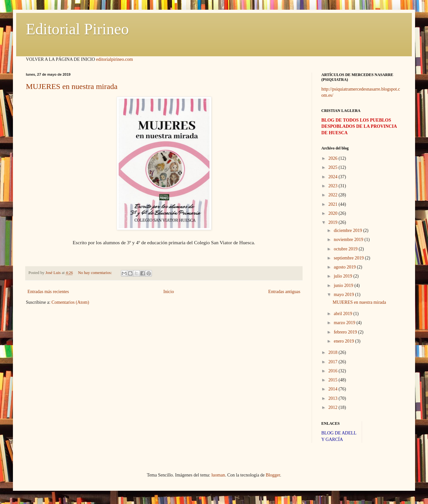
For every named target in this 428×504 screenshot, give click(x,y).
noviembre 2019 (349, 240)
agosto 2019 (345, 267)
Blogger (273, 475)
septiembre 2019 (349, 258)
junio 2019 (344, 285)
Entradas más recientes (48, 292)
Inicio (169, 292)
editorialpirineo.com (114, 59)
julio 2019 (343, 276)
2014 (334, 389)
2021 (334, 204)
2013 (334, 398)
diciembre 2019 (348, 230)
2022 (334, 195)
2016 (334, 371)
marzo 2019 (345, 323)
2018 (334, 352)
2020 (334, 213)
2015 (334, 380)
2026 (334, 158)
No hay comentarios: (95, 273)
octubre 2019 (346, 249)
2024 (334, 177)
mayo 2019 (344, 295)
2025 (334, 167)
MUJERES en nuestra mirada (72, 86)
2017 (334, 362)
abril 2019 (343, 314)
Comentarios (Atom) (70, 302)
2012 (334, 407)
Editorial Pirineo (77, 29)
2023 (334, 186)
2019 (334, 222)
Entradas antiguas (284, 292)
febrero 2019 (346, 332)
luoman (218, 475)
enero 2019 (344, 341)
